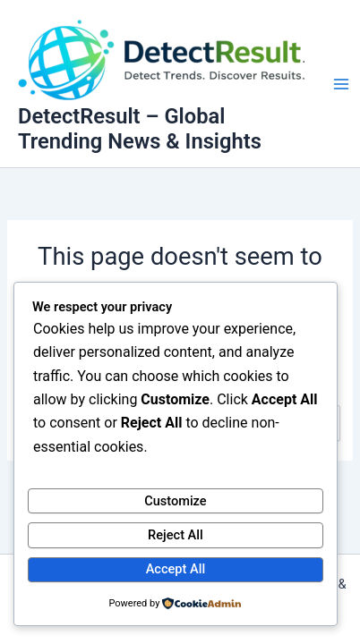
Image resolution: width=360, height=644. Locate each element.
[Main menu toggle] (341, 84)
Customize (176, 501)
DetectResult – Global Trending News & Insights (140, 129)
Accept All (176, 569)
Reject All (176, 535)
